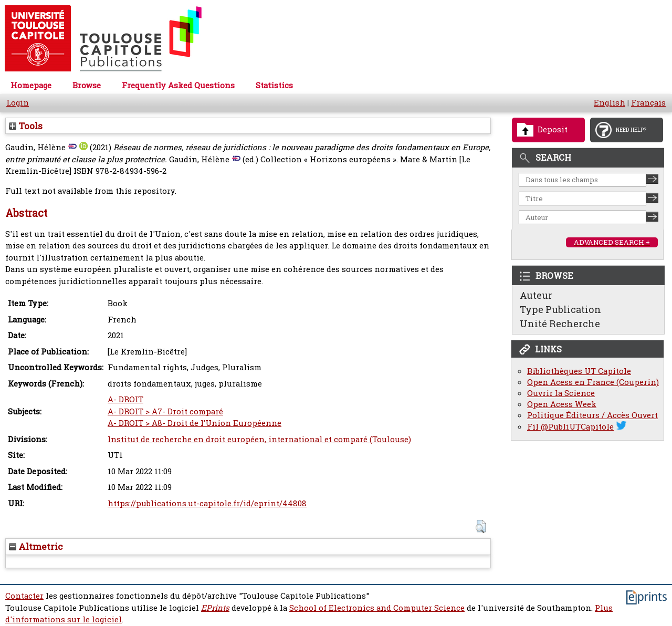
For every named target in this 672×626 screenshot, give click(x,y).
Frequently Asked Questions (178, 85)
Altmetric (36, 546)
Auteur (536, 295)
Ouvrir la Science (561, 393)
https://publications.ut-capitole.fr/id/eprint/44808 (207, 503)
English (610, 103)
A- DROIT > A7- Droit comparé (165, 411)
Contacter (24, 596)
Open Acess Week (562, 404)
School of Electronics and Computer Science (377, 608)
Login (18, 103)
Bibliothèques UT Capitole (579, 371)
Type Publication (560, 309)
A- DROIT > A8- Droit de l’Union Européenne (195, 423)
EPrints (215, 608)
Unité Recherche (560, 324)
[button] (481, 526)
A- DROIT (125, 399)
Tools (26, 126)
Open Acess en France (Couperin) (593, 382)
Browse (87, 85)
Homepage (31, 85)
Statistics (274, 85)
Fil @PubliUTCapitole (570, 427)
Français (648, 103)
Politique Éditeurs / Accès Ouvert (592, 415)
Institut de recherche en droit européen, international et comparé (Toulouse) (259, 439)
